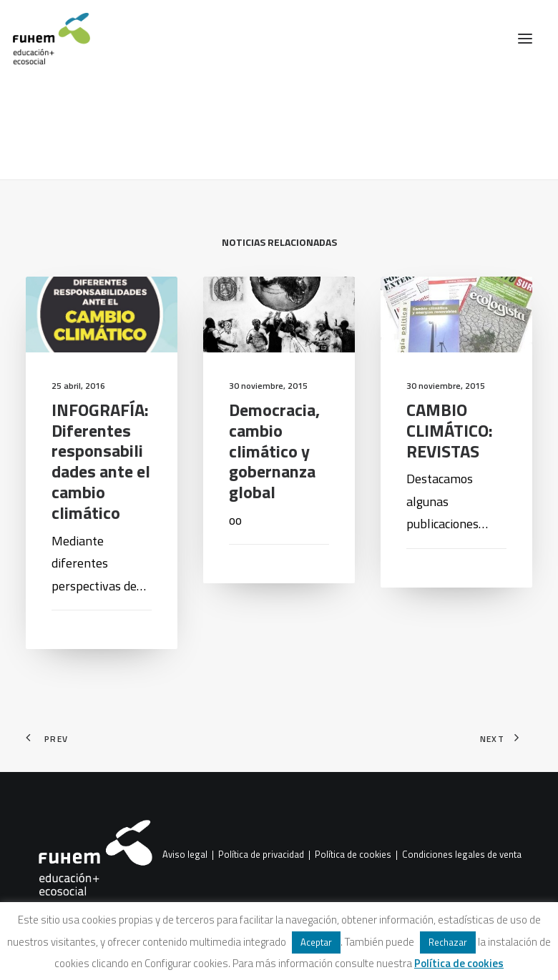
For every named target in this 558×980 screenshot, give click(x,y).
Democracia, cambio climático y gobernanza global (274, 451)
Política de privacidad (261, 854)
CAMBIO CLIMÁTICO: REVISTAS (450, 430)
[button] (525, 39)
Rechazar (448, 942)
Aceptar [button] (316, 942)
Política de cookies (353, 854)
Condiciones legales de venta (462, 854)
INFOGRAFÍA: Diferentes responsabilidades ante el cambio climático (101, 461)
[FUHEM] (45, 39)
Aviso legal (185, 854)
